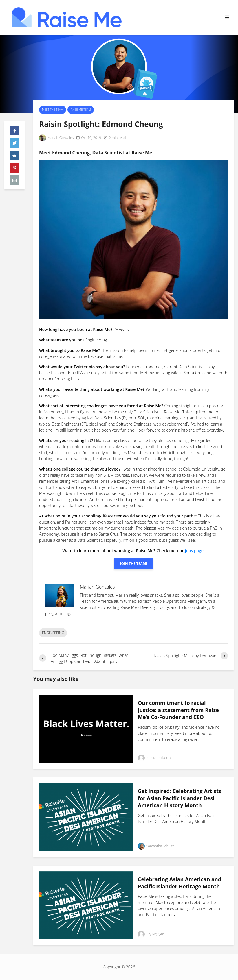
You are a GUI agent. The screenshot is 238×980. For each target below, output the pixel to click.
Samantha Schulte (156, 846)
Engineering (53, 633)
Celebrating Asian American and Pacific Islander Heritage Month (180, 883)
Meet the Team (53, 110)
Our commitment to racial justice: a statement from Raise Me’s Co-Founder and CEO (178, 710)
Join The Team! (133, 564)
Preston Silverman (156, 758)
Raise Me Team (80, 110)
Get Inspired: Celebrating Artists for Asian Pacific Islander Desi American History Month (180, 798)
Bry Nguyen (151, 934)
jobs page (194, 551)
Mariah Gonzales (56, 138)
